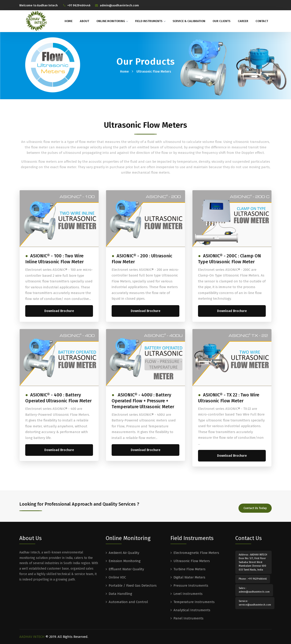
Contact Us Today (255, 507)
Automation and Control (128, 601)
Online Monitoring (112, 21)
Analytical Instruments (192, 610)
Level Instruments (188, 593)
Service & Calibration (189, 21)
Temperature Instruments (194, 601)
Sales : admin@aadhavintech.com (254, 590)
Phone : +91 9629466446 (253, 579)
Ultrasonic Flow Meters (154, 72)
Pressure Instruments (191, 585)
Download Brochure (59, 311)
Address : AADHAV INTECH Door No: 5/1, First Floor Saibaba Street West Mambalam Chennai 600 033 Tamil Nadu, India (253, 562)
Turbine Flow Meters (189, 569)
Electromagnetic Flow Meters (196, 552)
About (84, 21)
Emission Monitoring (125, 560)
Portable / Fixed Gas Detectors (133, 585)
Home (69, 21)
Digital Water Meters (189, 577)
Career (243, 21)
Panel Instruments (188, 618)
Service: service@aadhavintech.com (255, 603)
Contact (262, 21)
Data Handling (120, 593)
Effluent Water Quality (126, 569)
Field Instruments (150, 21)
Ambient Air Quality (124, 552)
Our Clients (222, 21)
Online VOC (117, 577)
